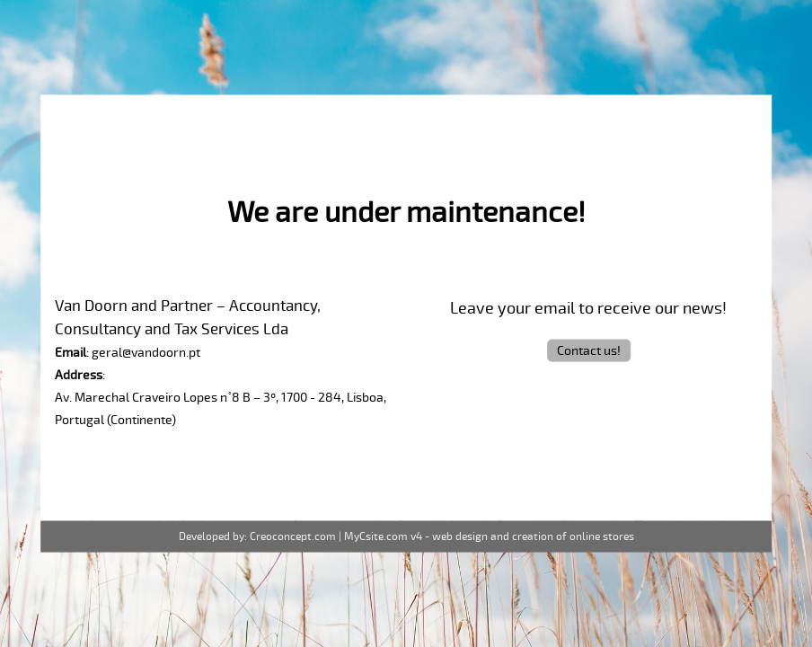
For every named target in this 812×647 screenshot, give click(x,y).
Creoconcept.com (293, 536)
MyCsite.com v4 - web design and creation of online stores (489, 536)
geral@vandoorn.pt (146, 352)
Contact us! (589, 350)
